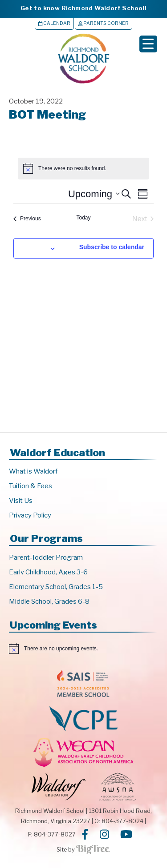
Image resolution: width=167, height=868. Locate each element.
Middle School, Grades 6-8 (49, 601)
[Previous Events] (27, 219)
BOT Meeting (47, 114)
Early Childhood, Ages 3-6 (48, 572)
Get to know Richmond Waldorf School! (83, 8)
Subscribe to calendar (112, 247)
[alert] (83, 649)
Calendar (54, 23)
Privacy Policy (30, 515)
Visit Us (21, 501)
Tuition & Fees (31, 486)
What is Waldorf (33, 471)
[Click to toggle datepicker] (94, 194)
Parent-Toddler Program (46, 557)
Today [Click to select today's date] (83, 218)
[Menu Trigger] (148, 44)
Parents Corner (104, 23)
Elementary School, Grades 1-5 (56, 587)
